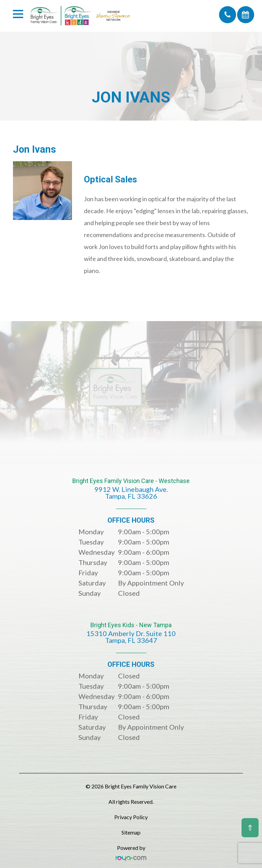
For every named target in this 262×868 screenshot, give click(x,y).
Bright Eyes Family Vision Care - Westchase (131, 493)
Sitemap (131, 832)
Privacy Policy (131, 817)
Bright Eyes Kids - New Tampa (131, 638)
